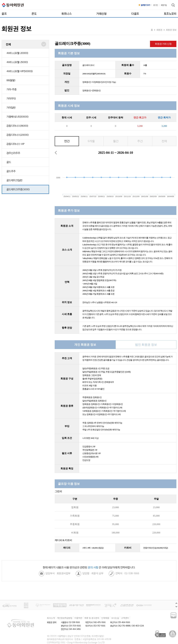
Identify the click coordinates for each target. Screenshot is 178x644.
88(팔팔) (11, 80)
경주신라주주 (13, 153)
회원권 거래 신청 (163, 44)
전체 (164, 141)
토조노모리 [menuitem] (170, 14)
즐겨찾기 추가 (144, 5)
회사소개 (51, 618)
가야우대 (11, 98)
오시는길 (115, 618)
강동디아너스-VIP (15, 144)
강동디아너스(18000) (17, 126)
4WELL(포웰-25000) (17, 62)
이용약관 (78, 618)
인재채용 (105, 618)
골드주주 (11, 171)
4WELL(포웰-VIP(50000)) (19, 71)
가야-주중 (11, 89)
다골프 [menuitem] (135, 14)
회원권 (159, 30)
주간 (140, 141)
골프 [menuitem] (4, 14)
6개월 (91, 141)
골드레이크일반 (14, 180)
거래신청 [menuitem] (101, 14)
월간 (116, 141)
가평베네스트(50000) (17, 117)
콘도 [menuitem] (34, 14)
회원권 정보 (171, 30)
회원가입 (164, 5)
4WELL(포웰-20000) (17, 53)
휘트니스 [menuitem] (67, 14)
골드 (9, 162)
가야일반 (11, 107)
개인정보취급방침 (65, 618)
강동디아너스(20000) (17, 135)
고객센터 (125, 618)
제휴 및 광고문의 (92, 618)
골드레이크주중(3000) (18, 189)
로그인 (155, 5)
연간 (67, 141)
